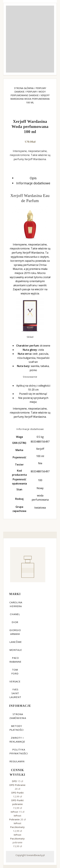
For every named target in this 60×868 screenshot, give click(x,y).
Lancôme (16, 642)
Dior (15, 622)
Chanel (15, 614)
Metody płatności (17, 728)
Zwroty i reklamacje (17, 740)
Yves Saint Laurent (15, 693)
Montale (16, 650)
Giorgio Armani (15, 632)
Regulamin (17, 761)
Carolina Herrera (16, 604)
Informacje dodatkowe (33, 183)
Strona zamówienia (18, 716)
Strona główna (24, 88)
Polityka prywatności (19, 751)
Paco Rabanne (15, 660)
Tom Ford (15, 672)
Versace (15, 681)
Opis (33, 178)
